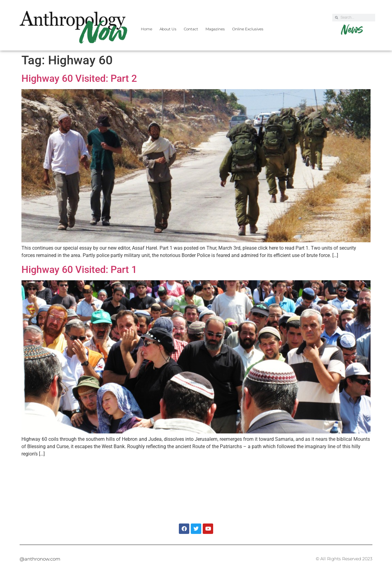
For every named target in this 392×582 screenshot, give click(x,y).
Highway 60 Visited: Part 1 (79, 270)
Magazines (215, 29)
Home (147, 29)
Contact (191, 29)
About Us (168, 29)
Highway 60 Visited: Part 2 (79, 78)
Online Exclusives (248, 29)
